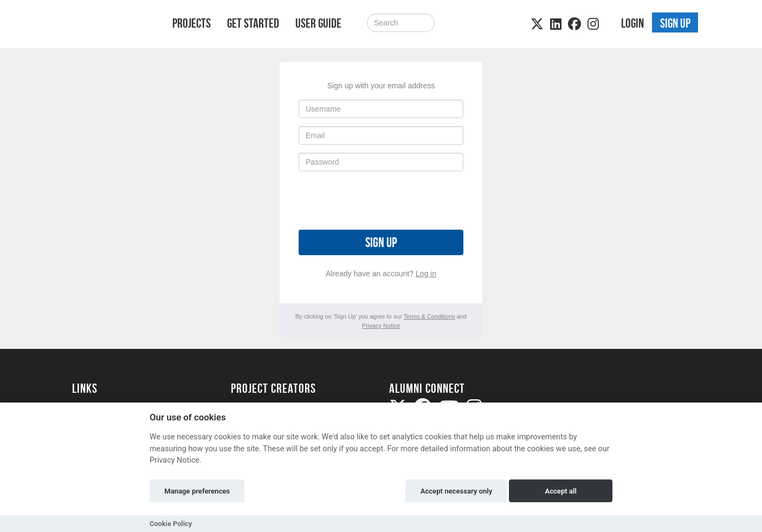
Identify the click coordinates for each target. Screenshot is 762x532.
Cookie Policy (171, 524)
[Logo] (108, 25)
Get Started (253, 23)
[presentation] (381, 200)
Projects (192, 23)
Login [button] (632, 23)
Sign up (381, 242)
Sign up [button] (675, 23)
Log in (426, 274)
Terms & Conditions (429, 316)
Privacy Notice (381, 326)
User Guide (318, 23)
